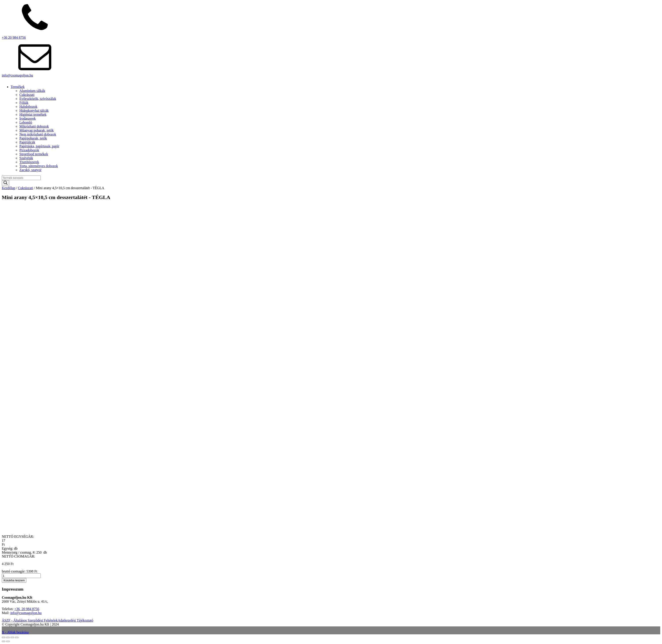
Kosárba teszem (14, 580)
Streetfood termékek (34, 154)
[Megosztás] (12, 637)
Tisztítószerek (29, 162)
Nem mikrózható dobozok (38, 134)
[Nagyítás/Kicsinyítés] (4, 637)
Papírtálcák (27, 142)
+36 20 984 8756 (14, 38)
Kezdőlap (8, 188)
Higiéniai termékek (33, 114)
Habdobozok (28, 107)
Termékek (18, 87)
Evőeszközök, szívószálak (38, 99)
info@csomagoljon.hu (17, 75)
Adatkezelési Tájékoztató (75, 620)
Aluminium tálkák (32, 91)
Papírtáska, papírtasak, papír (39, 146)
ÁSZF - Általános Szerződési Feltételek (30, 620)
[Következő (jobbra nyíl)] (8, 641)
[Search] (6, 183)
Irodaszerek (28, 118)
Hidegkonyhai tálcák (34, 111)
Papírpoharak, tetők (33, 138)
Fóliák (24, 103)
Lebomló (26, 122)
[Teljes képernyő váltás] (8, 637)
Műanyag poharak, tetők (37, 130)
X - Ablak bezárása (15, 632)
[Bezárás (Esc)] (17, 637)
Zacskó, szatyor (30, 170)
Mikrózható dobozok (34, 126)
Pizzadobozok (29, 150)
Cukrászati (27, 95)
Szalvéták (26, 158)
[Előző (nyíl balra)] (4, 641)
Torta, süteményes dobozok (39, 166)
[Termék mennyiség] (21, 576)
